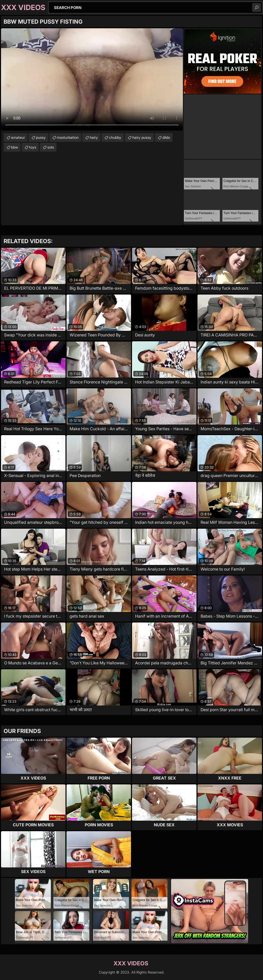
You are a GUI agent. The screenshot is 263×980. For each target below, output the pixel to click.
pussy (41, 137)
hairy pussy (142, 137)
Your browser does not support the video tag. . (92, 79)
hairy (94, 137)
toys (33, 147)
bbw (15, 147)
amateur (18, 137)
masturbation (68, 137)
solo (51, 147)
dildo (166, 137)
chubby (115, 137)
